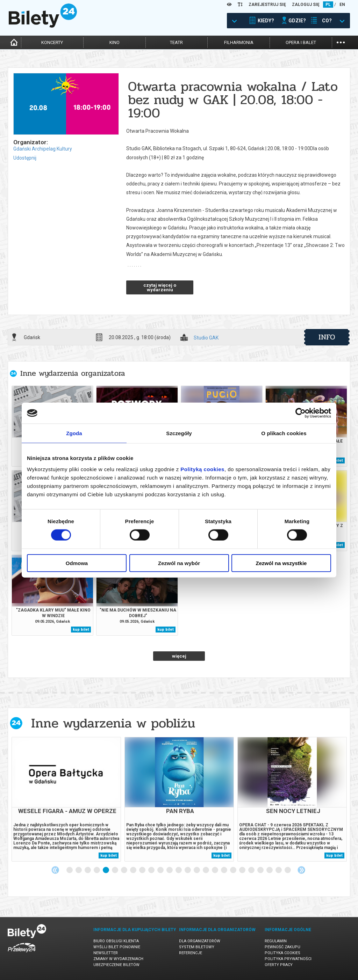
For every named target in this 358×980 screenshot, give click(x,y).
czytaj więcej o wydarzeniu (160, 287)
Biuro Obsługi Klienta (116, 941)
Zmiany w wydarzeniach (118, 959)
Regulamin (276, 941)
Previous (55, 870)
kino (114, 42)
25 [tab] (288, 870)
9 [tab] (143, 870)
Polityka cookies (282, 953)
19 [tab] (234, 870)
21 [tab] (252, 870)
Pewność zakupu (282, 947)
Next (301, 870)
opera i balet (301, 42)
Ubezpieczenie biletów (116, 965)
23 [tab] (270, 870)
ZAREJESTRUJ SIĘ (267, 5)
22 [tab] (261, 870)
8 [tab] (134, 870)
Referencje (191, 953)
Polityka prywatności (288, 959)
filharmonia (239, 42)
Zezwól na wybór (179, 563)
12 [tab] (170, 870)
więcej (179, 656)
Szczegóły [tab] (179, 433)
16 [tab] (206, 870)
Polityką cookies (202, 469)
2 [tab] (79, 870)
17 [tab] (215, 870)
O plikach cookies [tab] (284, 433)
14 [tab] (188, 870)
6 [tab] (115, 870)
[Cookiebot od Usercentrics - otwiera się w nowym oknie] (300, 413)
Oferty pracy (279, 965)
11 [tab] (161, 870)
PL (328, 5)
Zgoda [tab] (74, 433)
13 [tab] (179, 870)
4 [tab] (97, 870)
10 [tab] (152, 870)
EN (342, 5)
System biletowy (197, 947)
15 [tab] (197, 870)
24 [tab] (279, 870)
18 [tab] (224, 870)
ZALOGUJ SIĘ (306, 5)
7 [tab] (124, 870)
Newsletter (106, 953)
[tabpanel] (66, 799)
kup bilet (81, 630)
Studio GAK (206, 338)
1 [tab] (70, 870)
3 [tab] (88, 870)
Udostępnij (25, 158)
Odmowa (77, 563)
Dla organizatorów (200, 941)
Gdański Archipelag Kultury (43, 149)
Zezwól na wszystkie (281, 563)
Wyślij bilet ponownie (117, 947)
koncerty (52, 42)
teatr (176, 42)
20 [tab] (243, 870)
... (341, 42)
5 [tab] (106, 870)
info (327, 337)
